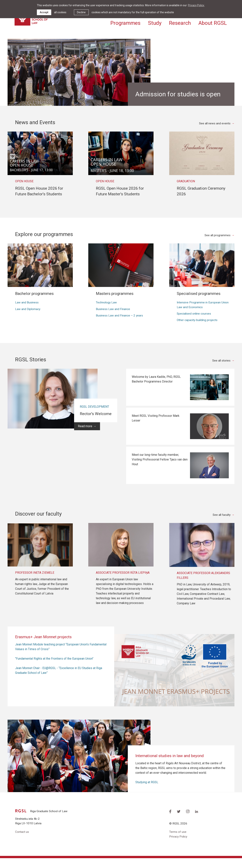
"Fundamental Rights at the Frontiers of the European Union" (54, 668)
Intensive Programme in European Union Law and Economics (203, 314)
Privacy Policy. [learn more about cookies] (196, 5)
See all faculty (221, 524)
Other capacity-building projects (198, 329)
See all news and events (214, 132)
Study (155, 22)
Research (180, 22)
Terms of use (178, 842)
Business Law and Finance (113, 318)
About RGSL (213, 22)
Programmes (125, 22)
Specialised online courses (195, 323)
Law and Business (27, 311)
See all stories (221, 370)
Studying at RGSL (147, 792)
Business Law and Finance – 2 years (120, 325)
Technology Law (107, 311)
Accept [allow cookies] (44, 12)
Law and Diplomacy (28, 318)
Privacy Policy (179, 846)
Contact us (22, 842)
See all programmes (217, 244)
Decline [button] (81, 12)
